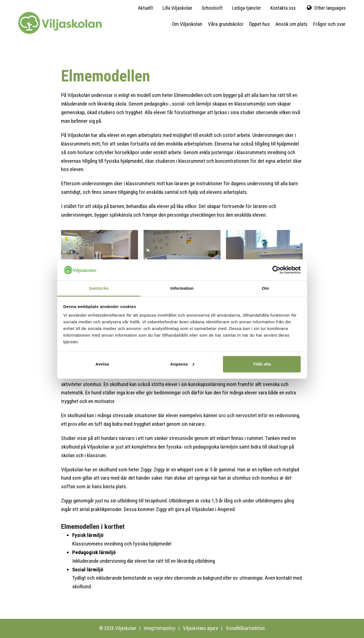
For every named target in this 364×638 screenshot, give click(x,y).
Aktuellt (145, 8)
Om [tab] (265, 288)
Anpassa (182, 364)
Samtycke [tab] (99, 288)
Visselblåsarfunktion (245, 628)
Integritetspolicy (160, 628)
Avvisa (102, 364)
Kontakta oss (283, 8)
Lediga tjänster (247, 8)
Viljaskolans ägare (200, 628)
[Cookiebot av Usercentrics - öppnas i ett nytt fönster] (276, 270)
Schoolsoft (212, 8)
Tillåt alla (262, 364)
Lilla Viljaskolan (177, 8)
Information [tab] (182, 288)
